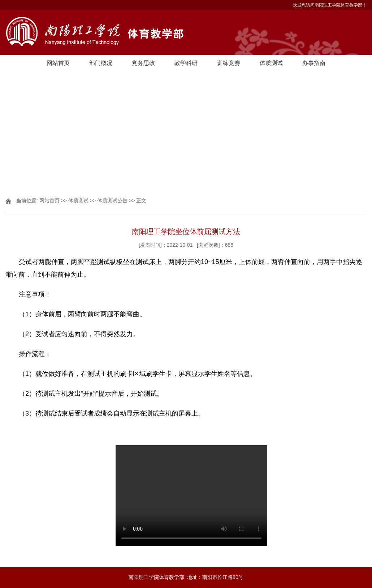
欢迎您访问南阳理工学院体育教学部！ (330, 5)
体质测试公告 (112, 201)
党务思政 (143, 63)
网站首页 (58, 63)
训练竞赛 (229, 63)
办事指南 (314, 63)
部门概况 (101, 63)
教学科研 (186, 63)
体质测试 (271, 63)
